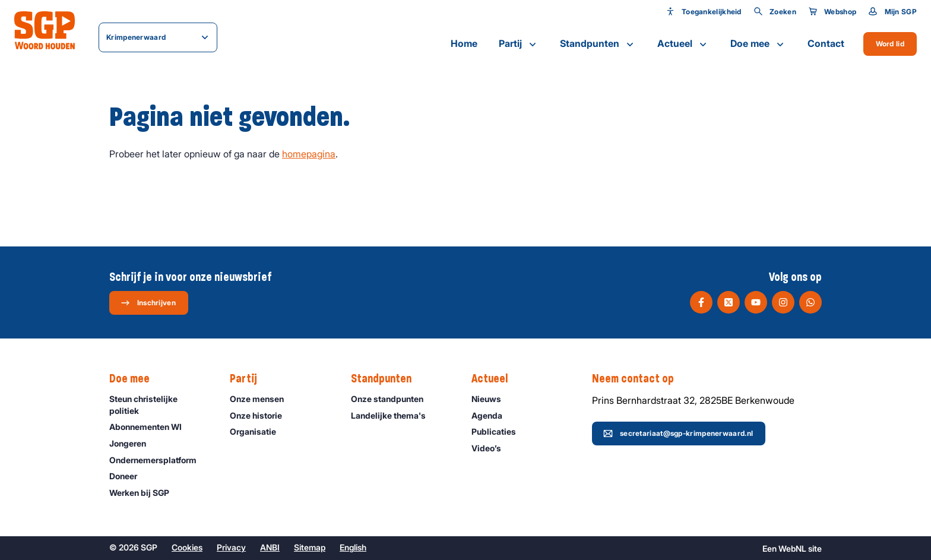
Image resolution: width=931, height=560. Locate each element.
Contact (826, 43)
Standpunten (598, 44)
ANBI (270, 547)
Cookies (187, 547)
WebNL (792, 548)
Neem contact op (639, 379)
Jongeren (133, 443)
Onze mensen (262, 399)
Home (464, 43)
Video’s (492, 448)
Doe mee (758, 44)
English (353, 547)
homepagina (309, 154)
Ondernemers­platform (158, 460)
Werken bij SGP (145, 493)
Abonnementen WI (151, 427)
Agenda (492, 415)
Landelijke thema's (394, 415)
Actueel (683, 44)
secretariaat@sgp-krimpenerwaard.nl (678, 434)
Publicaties (499, 431)
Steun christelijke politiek (160, 404)
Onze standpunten (392, 399)
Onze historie (261, 415)
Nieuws (492, 399)
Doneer (129, 476)
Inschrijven (148, 303)
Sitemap (310, 547)
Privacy (231, 547)
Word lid (890, 44)
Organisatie (258, 431)
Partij (519, 44)
